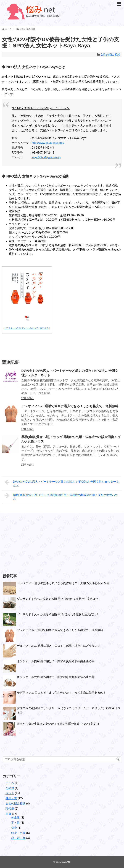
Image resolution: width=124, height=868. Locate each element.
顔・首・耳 (18, 838)
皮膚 (8, 814)
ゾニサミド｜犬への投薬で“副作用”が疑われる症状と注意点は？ (58, 614)
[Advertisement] (29, 543)
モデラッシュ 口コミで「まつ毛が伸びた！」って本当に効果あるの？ (61, 693)
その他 (10, 788)
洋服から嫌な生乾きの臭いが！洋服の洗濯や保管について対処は (58, 724)
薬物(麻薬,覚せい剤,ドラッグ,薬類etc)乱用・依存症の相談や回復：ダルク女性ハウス (61, 496)
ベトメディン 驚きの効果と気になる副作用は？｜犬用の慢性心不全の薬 (63, 583)
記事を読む (28, 398)
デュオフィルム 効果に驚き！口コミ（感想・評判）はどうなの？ (59, 646)
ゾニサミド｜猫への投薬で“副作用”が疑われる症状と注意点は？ (58, 599)
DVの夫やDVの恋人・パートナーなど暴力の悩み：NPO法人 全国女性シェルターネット (62, 483)
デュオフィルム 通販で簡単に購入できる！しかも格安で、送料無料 (70, 406)
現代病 (10, 809)
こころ (10, 783)
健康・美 (11, 798)
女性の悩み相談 (110, 55)
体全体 (15, 817)
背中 (14, 828)
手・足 (15, 823)
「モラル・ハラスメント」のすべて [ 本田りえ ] (27, 328)
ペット (10, 793)
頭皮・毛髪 (18, 833)
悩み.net (66, 862)
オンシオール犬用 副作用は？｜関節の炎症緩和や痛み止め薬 (56, 677)
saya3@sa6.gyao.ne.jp (46, 157)
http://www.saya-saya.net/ (48, 143)
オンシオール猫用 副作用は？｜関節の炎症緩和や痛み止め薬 (56, 661)
